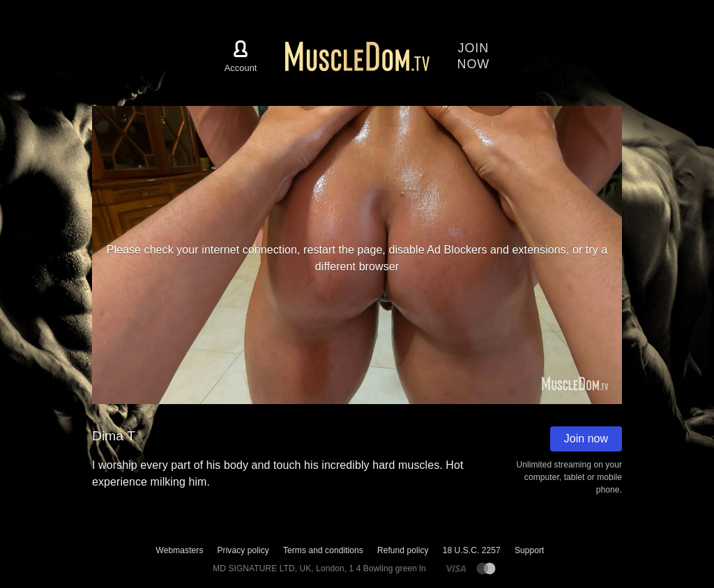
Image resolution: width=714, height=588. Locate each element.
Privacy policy (243, 550)
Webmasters (180, 550)
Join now (586, 439)
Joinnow (474, 56)
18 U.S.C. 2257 (472, 550)
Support (530, 550)
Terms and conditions (323, 550)
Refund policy (403, 550)
